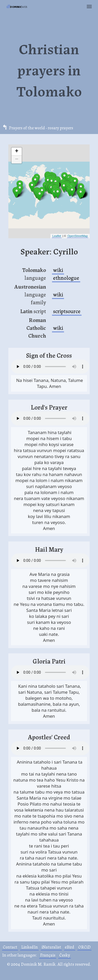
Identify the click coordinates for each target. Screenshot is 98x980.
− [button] (17, 160)
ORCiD (84, 947)
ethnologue (66, 277)
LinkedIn (30, 947)
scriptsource (67, 311)
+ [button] (17, 151)
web (17, 7)
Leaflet (57, 236)
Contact (10, 947)
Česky (65, 955)
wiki (58, 270)
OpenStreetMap (78, 236)
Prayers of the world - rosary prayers (41, 128)
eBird (70, 947)
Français (48, 955)
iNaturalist (51, 947)
